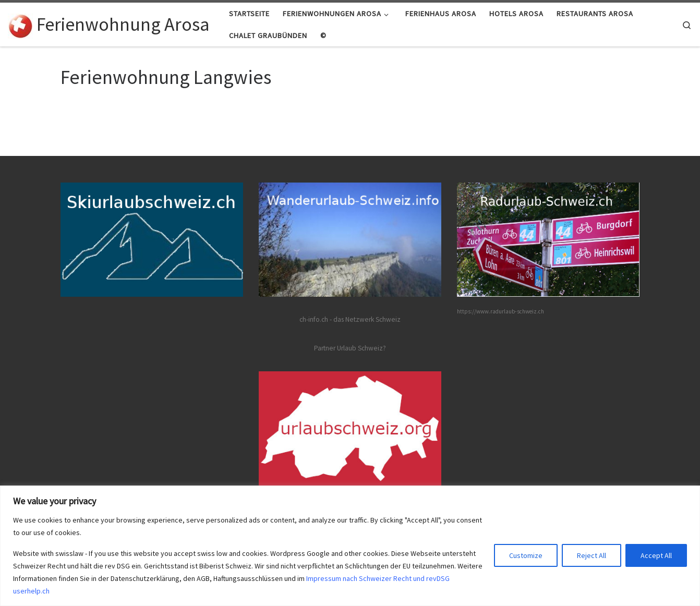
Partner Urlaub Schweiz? (350, 348)
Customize (526, 555)
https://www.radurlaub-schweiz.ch (500, 311)
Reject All (592, 555)
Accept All (656, 555)
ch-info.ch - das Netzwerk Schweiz (350, 319)
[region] (350, 546)
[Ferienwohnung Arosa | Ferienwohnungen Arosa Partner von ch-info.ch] (20, 24)
